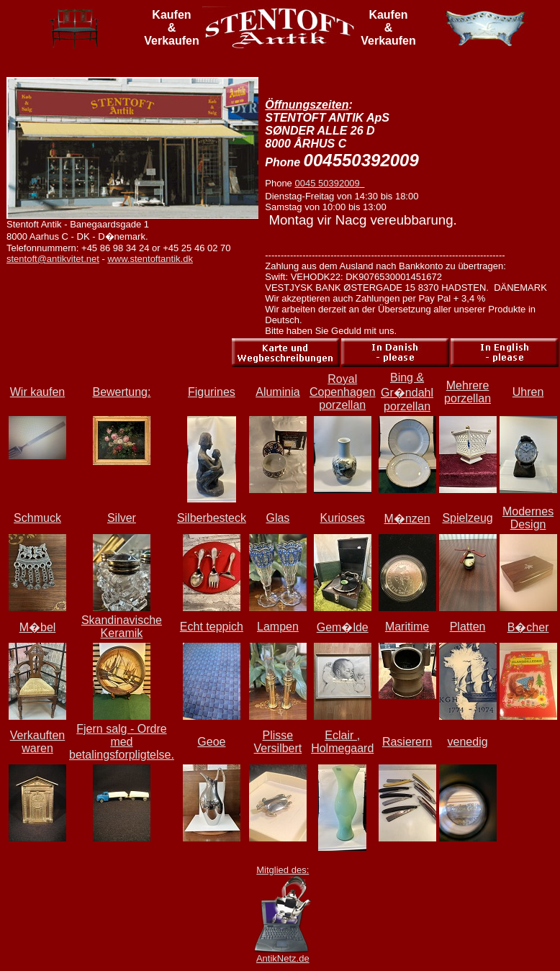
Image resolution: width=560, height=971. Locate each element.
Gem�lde (343, 627)
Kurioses (343, 518)
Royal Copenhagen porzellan (343, 392)
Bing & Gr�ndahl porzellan (407, 392)
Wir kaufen (37, 392)
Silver (122, 518)
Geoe (211, 742)
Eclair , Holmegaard (342, 742)
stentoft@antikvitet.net (53, 259)
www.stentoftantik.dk (150, 259)
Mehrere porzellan (468, 392)
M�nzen (407, 519)
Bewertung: (121, 392)
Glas (277, 518)
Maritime (407, 627)
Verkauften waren (38, 742)
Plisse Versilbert (278, 742)
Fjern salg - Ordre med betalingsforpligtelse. (122, 742)
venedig (468, 742)
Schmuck (37, 518)
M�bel (38, 627)
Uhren (528, 392)
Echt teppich (212, 627)
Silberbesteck (212, 518)
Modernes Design (528, 518)
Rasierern (407, 742)
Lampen (278, 627)
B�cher (528, 627)
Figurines (212, 392)
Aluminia (277, 392)
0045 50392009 (329, 183)
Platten (468, 627)
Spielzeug (467, 518)
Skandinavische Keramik (122, 627)
